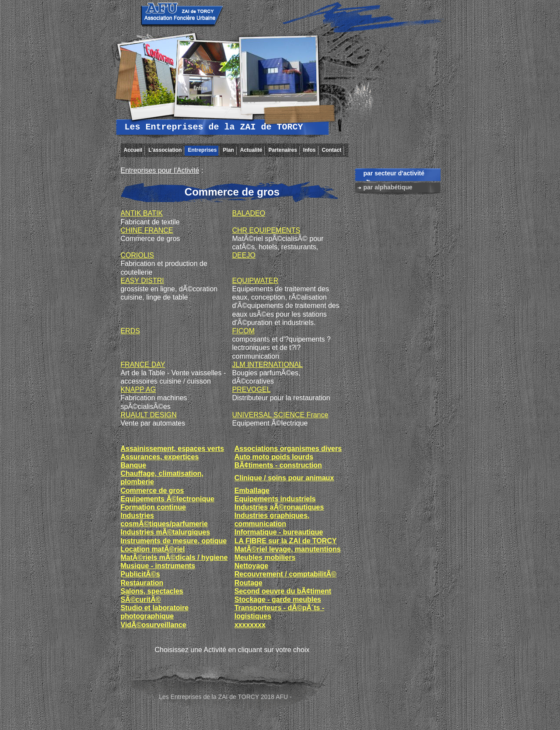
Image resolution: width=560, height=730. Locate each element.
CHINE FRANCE (147, 230)
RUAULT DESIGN (149, 415)
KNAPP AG (138, 389)
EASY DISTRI (142, 281)
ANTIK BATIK (142, 213)
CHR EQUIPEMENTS (266, 230)
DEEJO (244, 255)
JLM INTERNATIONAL (268, 365)
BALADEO (249, 213)
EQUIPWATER (255, 281)
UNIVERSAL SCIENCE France (280, 415)
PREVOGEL (252, 389)
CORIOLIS (137, 255)
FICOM (244, 331)
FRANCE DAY (143, 365)
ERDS (130, 331)
